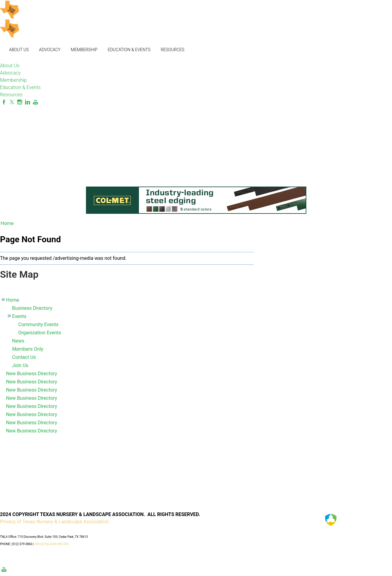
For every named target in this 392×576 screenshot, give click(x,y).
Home (7, 223)
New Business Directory (32, 374)
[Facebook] (4, 102)
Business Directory (32, 308)
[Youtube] (35, 102)
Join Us (20, 365)
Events (19, 316)
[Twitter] (12, 102)
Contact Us (24, 357)
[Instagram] (20, 102)
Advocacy (50, 50)
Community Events (38, 324)
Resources (173, 50)
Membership (84, 50)
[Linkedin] (28, 102)
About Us (19, 50)
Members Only (28, 349)
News (18, 341)
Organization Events (40, 333)
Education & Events (129, 50)
